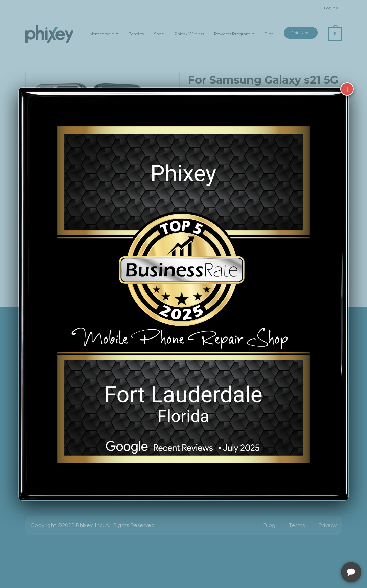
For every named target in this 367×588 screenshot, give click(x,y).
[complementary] (318, 551)
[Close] (347, 89)
